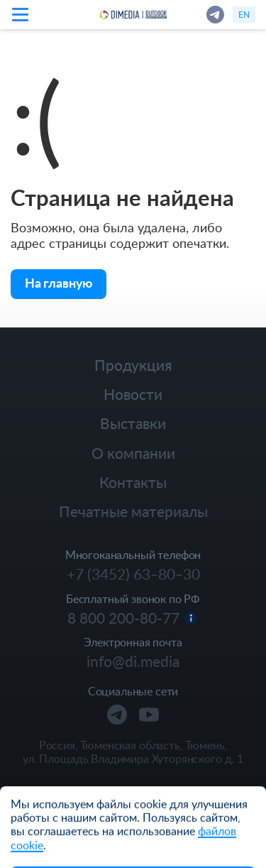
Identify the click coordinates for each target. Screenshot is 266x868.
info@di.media (133, 661)
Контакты (133, 482)
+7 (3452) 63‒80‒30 (133, 574)
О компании (133, 453)
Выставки (133, 423)
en (244, 14)
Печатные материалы (133, 511)
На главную (59, 282)
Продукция (133, 365)
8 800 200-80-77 (123, 618)
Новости (133, 394)
